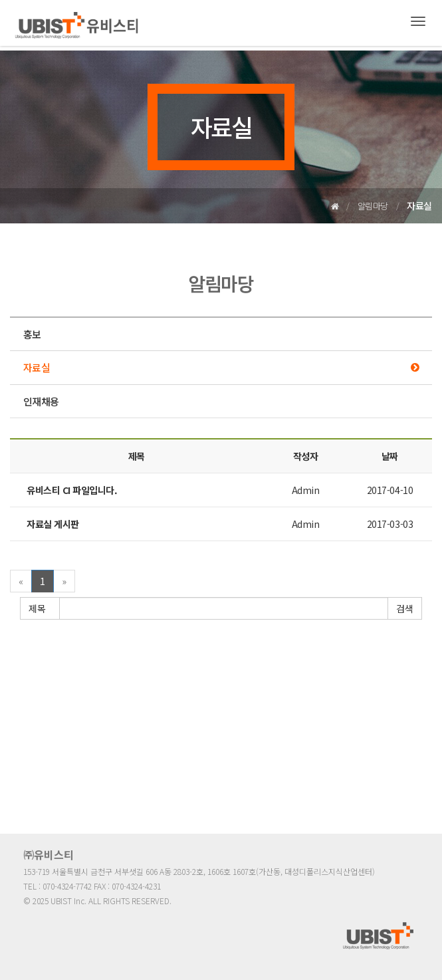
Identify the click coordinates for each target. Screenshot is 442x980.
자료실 (37, 367)
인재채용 (41, 401)
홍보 (32, 334)
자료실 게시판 (53, 524)
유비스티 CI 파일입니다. (72, 490)
